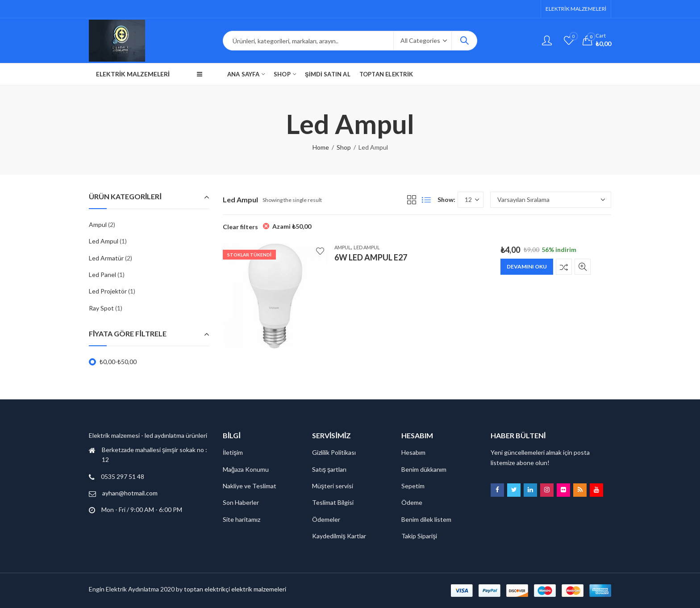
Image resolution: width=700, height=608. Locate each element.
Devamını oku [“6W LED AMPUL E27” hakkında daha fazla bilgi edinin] (527, 266)
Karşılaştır (564, 267)
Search (464, 41)
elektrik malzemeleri (259, 589)
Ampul (343, 247)
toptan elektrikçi (207, 589)
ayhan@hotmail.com (130, 493)
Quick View (583, 267)
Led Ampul (367, 247)
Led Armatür (106, 258)
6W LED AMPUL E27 (371, 257)
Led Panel (102, 275)
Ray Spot (101, 308)
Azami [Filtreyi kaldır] (292, 226)
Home (321, 147)
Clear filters (240, 227)
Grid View (412, 200)
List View (426, 200)
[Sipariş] (551, 200)
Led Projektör (108, 291)
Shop (344, 147)
